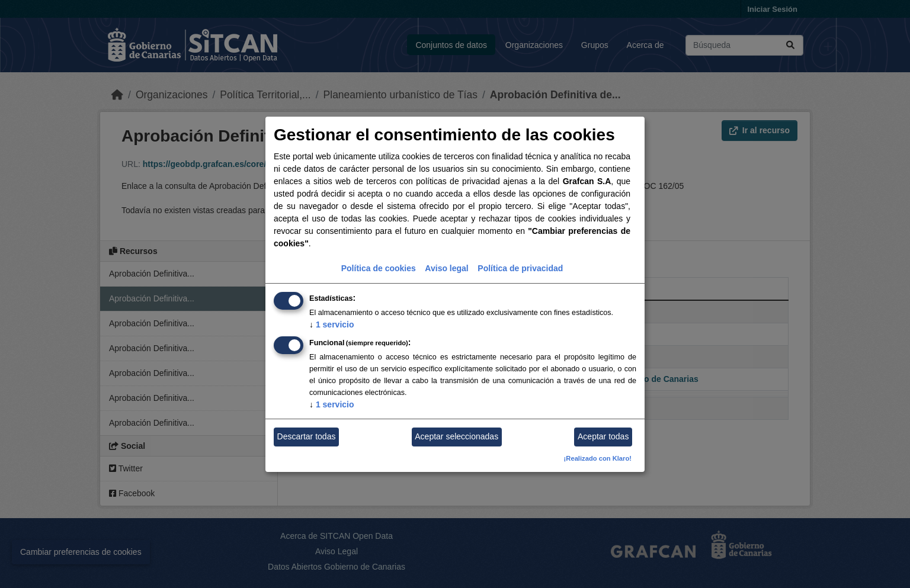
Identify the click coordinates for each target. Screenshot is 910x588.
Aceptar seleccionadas (456, 436)
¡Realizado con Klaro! (598, 458)
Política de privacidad (520, 268)
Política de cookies (379, 268)
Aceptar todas (603, 436)
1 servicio (332, 324)
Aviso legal (446, 268)
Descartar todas (307, 436)
